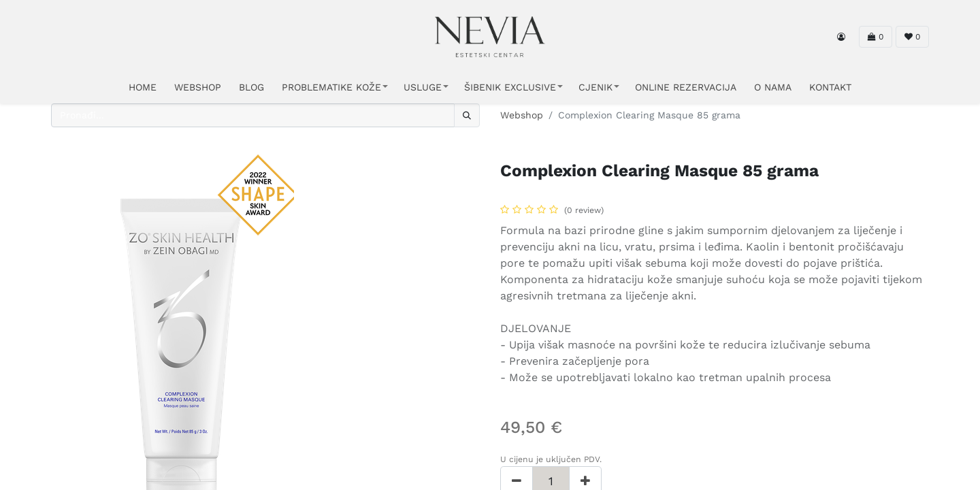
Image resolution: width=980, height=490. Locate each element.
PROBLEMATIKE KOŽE (331, 87)
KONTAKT (830, 87)
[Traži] (467, 115)
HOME (143, 87)
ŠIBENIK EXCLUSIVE (510, 87)
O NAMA (773, 87)
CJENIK (595, 87)
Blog (251, 87)
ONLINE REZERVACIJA (686, 87)
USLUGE (423, 87)
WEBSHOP (198, 87)
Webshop (522, 115)
